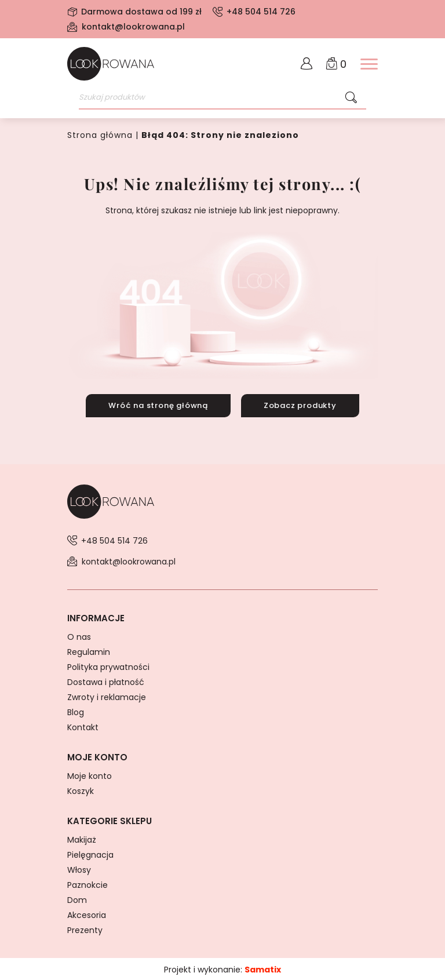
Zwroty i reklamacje (107, 695)
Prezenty (85, 928)
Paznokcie (87, 883)
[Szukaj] (351, 98)
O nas (79, 635)
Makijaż (82, 838)
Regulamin (89, 650)
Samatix (263, 968)
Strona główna (100, 135)
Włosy (79, 868)
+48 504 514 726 (261, 12)
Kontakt (83, 726)
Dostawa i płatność (106, 680)
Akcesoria (87, 913)
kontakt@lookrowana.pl (133, 27)
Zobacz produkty (301, 405)
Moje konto (90, 774)
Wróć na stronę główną (158, 405)
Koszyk (81, 789)
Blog (76, 711)
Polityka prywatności (108, 665)
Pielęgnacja (90, 853)
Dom (77, 898)
